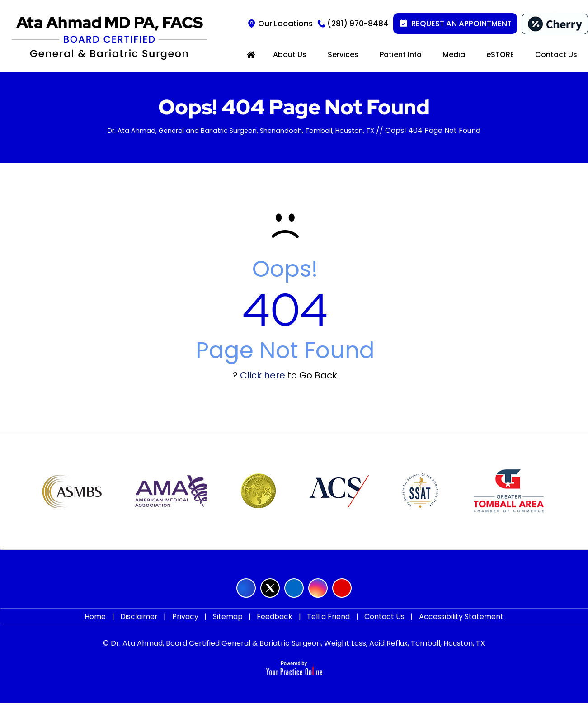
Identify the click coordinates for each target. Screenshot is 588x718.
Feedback (273, 624)
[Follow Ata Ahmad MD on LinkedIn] (294, 588)
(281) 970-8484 (358, 24)
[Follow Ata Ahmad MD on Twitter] (270, 588)
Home (106, 624)
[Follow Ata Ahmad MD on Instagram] (318, 588)
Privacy (190, 624)
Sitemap (229, 624)
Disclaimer (147, 624)
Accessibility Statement (450, 624)
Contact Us (377, 624)
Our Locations (285, 24)
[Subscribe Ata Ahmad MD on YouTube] (342, 588)
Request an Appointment (461, 24)
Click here (263, 375)
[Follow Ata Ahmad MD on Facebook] (246, 588)
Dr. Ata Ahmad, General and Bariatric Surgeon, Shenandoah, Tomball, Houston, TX (241, 130)
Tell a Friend (324, 624)
